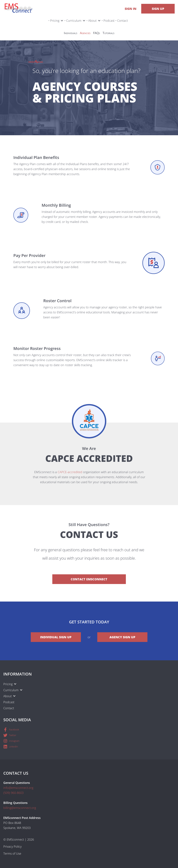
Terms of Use (12, 853)
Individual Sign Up (56, 637)
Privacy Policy (12, 846)
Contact (123, 21)
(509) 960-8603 (13, 793)
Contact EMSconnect (89, 579)
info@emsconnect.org (18, 788)
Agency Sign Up (122, 637)
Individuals (71, 33)
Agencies (85, 33)
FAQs (97, 33)
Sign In (131, 9)
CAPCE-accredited (70, 472)
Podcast (109, 21)
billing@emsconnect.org (20, 808)
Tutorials (108, 33)
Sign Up (158, 9)
